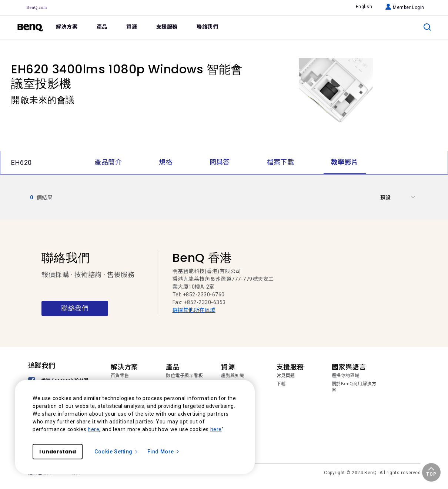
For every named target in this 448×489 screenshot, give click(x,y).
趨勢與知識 (233, 376)
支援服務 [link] (167, 27)
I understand (58, 452)
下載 (281, 384)
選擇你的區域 (346, 376)
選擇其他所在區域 (194, 310)
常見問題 (286, 376)
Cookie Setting (116, 452)
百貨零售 (120, 376)
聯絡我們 (75, 308)
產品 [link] (102, 27)
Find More (164, 452)
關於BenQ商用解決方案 (354, 387)
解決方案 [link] (67, 27)
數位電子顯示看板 (184, 376)
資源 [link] (132, 27)
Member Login (405, 7)
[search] (427, 27)
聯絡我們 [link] (207, 27)
